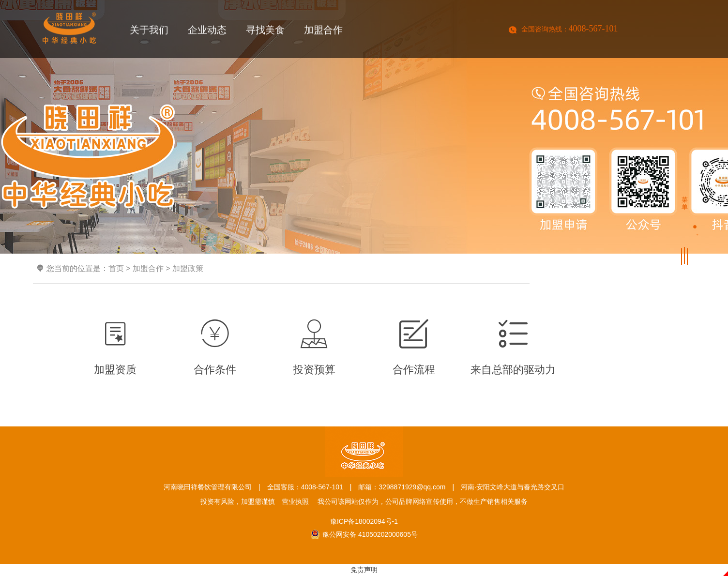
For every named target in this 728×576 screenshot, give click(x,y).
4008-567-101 (593, 29)
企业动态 (207, 31)
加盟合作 (323, 31)
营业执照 (295, 501)
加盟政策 (188, 268)
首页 (116, 268)
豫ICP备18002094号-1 (364, 521)
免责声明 (364, 570)
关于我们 (149, 31)
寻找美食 (265, 31)
